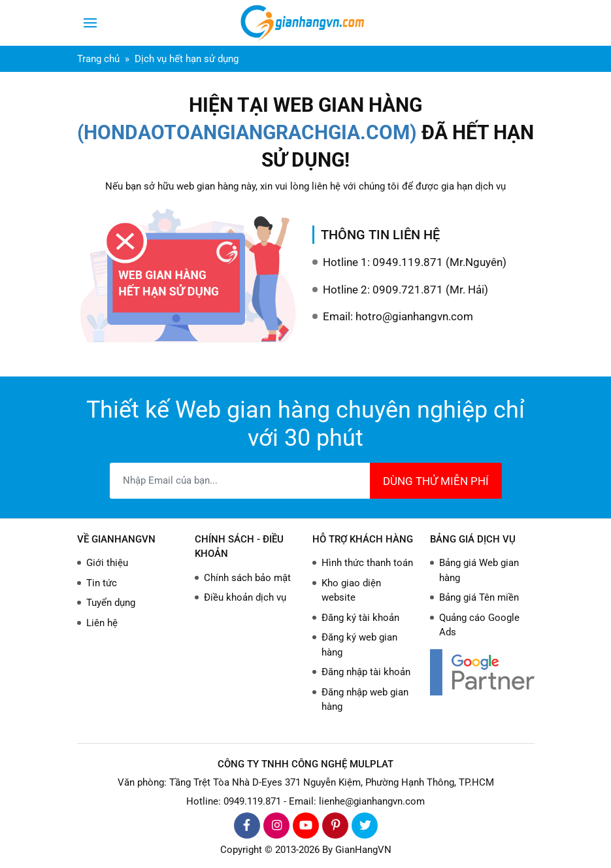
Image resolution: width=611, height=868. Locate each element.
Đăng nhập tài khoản (366, 672)
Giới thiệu (107, 563)
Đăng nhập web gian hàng (365, 700)
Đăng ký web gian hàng (359, 645)
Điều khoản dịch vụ (245, 597)
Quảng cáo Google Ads (479, 625)
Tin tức (102, 583)
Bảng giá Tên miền (479, 597)
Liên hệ (102, 623)
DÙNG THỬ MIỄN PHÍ (436, 481)
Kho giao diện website (351, 591)
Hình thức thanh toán (367, 563)
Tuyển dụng (111, 603)
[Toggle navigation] (90, 23)
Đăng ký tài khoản (360, 618)
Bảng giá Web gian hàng (479, 570)
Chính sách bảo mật (247, 578)
